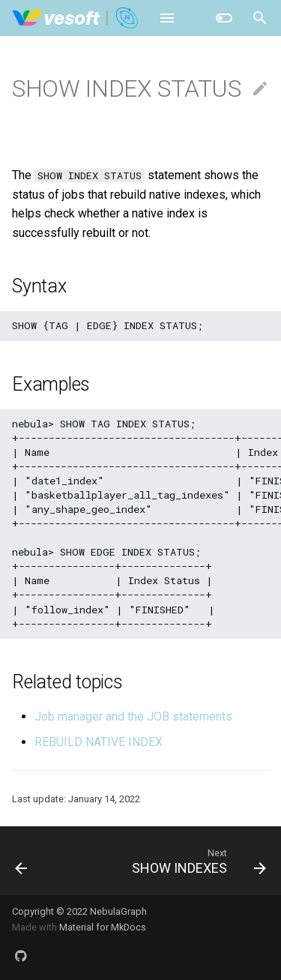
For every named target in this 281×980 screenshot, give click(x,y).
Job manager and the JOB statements (133, 716)
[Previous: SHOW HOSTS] (21, 861)
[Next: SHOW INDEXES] (197, 861)
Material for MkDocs (103, 927)
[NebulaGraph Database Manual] (76, 18)
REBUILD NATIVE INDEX (99, 742)
